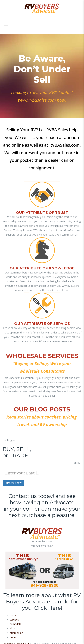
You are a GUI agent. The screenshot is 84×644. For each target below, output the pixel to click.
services (14, 620)
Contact (14, 637)
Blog (12, 628)
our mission (16, 633)
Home (13, 615)
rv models (15, 624)
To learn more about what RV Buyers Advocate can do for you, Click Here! (42, 602)
